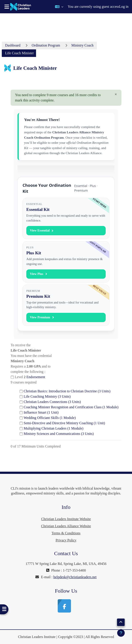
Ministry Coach (82, 45)
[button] (59, 7)
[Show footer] (121, 633)
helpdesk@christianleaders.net (75, 577)
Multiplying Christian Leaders (54, 428)
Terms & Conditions (66, 533)
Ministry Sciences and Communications (59, 434)
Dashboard (13, 45)
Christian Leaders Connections (52, 402)
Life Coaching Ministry (47, 396)
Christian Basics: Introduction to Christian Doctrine (67, 391)
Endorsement (36, 377)
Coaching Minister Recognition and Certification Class (71, 407)
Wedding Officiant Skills (50, 418)
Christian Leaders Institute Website (66, 519)
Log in (124, 7)
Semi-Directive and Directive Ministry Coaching (64, 423)
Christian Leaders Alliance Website (66, 526)
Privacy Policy (66, 540)
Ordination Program (46, 45)
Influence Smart (41, 412)
